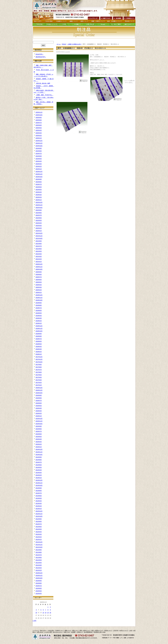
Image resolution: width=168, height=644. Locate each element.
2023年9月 (39, 179)
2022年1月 (39, 231)
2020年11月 (39, 267)
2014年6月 (39, 465)
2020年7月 (39, 277)
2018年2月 (39, 352)
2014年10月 (39, 455)
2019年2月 (39, 321)
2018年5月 (39, 344)
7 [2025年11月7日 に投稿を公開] (46, 610)
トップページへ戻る (46, 6)
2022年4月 (39, 223)
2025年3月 (39, 133)
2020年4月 (39, 285)
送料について (75, 630)
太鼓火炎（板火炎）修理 (43, 83)
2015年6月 (39, 434)
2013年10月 (39, 485)
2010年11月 (39, 575)
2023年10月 (39, 177)
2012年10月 (39, 516)
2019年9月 (39, 303)
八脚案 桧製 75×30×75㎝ (45, 95)
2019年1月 (39, 323)
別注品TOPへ (39, 54)
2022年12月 (39, 202)
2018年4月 (39, 346)
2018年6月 (39, 341)
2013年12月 (39, 480)
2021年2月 (39, 259)
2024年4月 (39, 161)
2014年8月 (39, 460)
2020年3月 (39, 287)
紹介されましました (58, 632)
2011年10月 (39, 547)
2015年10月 (39, 424)
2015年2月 (39, 444)
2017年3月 (39, 380)
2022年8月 (39, 213)
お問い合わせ (40, 632)
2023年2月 (39, 197)
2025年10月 (39, 115)
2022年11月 (39, 205)
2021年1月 (39, 262)
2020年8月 (39, 274)
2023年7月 (39, 184)
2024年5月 (39, 159)
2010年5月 (39, 591)
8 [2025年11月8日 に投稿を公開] (48, 610)
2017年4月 (39, 377)
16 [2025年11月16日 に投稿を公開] (50, 613)
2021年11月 (39, 236)
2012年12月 (39, 511)
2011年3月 (39, 565)
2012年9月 (39, 519)
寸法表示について (59, 630)
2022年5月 (39, 220)
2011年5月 (39, 560)
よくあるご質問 (48, 632)
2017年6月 (39, 372)
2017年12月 (39, 357)
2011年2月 (39, 568)
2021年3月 (39, 256)
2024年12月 (39, 141)
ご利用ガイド (129, 18)
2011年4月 (39, 563)
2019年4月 (39, 316)
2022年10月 (39, 208)
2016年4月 (39, 408)
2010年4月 (39, 594)
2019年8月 (39, 305)
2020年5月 (39, 282)
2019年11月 (39, 298)
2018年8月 (39, 336)
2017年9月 (39, 365)
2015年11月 (39, 421)
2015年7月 (39, 431)
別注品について (108, 630)
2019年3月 (39, 318)
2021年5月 (39, 251)
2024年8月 (39, 151)
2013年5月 (39, 498)
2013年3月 (39, 503)
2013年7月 (39, 493)
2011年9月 (39, 550)
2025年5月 (39, 128)
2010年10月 (39, 578)
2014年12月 (39, 449)
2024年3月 (39, 164)
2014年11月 (39, 452)
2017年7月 (39, 370)
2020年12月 (39, 264)
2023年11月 (39, 174)
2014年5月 (39, 467)
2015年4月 (39, 439)
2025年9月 (39, 118)
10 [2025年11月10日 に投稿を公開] (36, 613)
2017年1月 (39, 385)
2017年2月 (39, 383)
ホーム (59, 44)
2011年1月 (39, 570)
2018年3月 (39, 349)
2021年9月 (39, 241)
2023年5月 (39, 190)
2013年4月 (39, 501)
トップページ (36, 630)
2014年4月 (39, 470)
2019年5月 (39, 313)
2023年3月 (39, 195)
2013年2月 (39, 506)
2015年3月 (39, 442)
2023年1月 (39, 200)
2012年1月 (39, 539)
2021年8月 (39, 244)
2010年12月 (39, 573)
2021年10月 (39, 238)
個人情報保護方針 (88, 632)
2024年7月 (39, 154)
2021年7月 (39, 246)
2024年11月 (39, 143)
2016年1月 (39, 416)
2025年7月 (39, 123)
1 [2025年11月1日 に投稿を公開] (48, 607)
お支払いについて (124, 630)
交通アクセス (106, 18)
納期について (68, 630)
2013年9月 (39, 488)
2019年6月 (39, 310)
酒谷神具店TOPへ (41, 57)
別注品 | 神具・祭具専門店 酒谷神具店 (45, 1)
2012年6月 (39, 527)
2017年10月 (39, 362)
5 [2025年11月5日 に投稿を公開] (41, 610)
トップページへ (93, 18)
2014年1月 (39, 478)
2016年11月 (39, 390)
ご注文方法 (116, 630)
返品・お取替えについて (97, 630)
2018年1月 (39, 354)
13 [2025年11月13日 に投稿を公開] (43, 613)
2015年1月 (39, 447)
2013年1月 (39, 509)
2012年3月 (39, 534)
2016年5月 (39, 406)
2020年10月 (39, 269)
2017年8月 (39, 367)
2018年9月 (39, 334)
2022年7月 (39, 215)
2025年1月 (39, 138)
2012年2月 (39, 537)
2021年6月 (39, 249)
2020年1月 (39, 292)
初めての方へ (43, 630)
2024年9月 (39, 148)
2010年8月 (39, 583)
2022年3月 (39, 226)
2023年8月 (39, 182)
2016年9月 (39, 395)
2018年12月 (39, 326)
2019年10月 (39, 300)
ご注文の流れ (51, 630)
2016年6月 (39, 403)
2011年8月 (39, 552)
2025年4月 (39, 130)
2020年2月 (39, 290)
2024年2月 (39, 166)
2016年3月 (39, 411)
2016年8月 (39, 398)
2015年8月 (39, 429)
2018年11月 (39, 328)
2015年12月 (39, 419)
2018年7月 (39, 339)
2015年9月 (39, 426)
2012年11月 (39, 514)
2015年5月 (39, 437)
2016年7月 (39, 401)
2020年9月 (39, 272)
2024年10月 (39, 146)
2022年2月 (39, 228)
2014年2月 (39, 475)
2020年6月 (39, 280)
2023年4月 (39, 192)
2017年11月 (39, 359)
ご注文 (131, 630)
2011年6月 (39, 557)
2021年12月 (39, 233)
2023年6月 (39, 187)
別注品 (64, 44)
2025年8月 (39, 120)
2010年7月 (39, 586)
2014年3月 (39, 473)
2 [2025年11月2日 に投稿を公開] (50, 607)
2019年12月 (39, 295)
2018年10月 (39, 331)
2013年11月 (39, 483)
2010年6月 (39, 588)
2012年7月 (39, 524)
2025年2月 (39, 136)
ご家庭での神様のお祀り (74, 44)
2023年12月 (39, 172)
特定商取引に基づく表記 (100, 632)
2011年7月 (39, 555)
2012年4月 (39, 532)
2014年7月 (39, 462)
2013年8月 (39, 491)
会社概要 (118, 18)
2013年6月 (39, 496)
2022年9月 (39, 210)
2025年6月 (39, 125)
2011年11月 (39, 545)
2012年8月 (39, 521)
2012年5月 (39, 529)
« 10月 (34, 621)
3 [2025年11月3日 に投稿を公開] (36, 610)
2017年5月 (39, 375)
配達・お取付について (85, 630)
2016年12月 (39, 388)
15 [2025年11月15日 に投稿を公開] (48, 613)
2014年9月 (39, 457)
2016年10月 (39, 393)
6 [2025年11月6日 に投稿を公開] (43, 610)
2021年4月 (39, 254)
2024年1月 (39, 169)
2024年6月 (39, 156)
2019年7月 (39, 308)
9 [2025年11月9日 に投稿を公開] (50, 610)
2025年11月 (39, 112)
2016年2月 (39, 413)
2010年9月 (39, 581)
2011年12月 (39, 542)
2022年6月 (39, 218)
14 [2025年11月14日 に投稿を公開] (46, 613)
